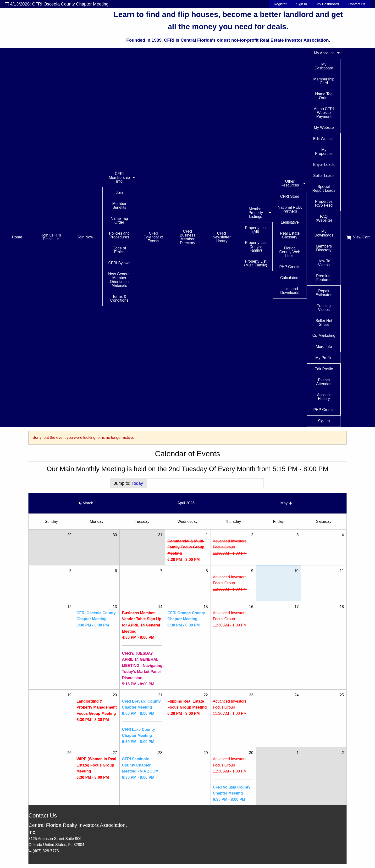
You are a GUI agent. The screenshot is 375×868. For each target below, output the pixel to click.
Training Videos (324, 308)
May (286, 503)
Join (119, 193)
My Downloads (324, 233)
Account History (324, 397)
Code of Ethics (119, 250)
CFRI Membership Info (119, 178)
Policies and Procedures (119, 235)
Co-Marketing (324, 335)
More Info (324, 347)
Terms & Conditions (119, 298)
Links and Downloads (290, 291)
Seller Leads (324, 176)
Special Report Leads (324, 189)
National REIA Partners (290, 209)
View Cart (358, 237)
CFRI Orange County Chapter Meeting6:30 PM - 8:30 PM (186, 619)
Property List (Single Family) (256, 246)
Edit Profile (324, 369)
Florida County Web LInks (290, 252)
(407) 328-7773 (44, 851)
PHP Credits (290, 267)
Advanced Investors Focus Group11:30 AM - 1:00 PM (230, 547)
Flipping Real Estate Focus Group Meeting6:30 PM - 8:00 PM (187, 707)
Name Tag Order (119, 220)
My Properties (324, 152)
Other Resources (290, 183)
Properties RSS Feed (324, 203)
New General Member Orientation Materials (119, 280)
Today (137, 483)
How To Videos (324, 263)
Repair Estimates (324, 293)
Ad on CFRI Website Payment (324, 113)
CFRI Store (290, 196)
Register (280, 4)
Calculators (290, 278)
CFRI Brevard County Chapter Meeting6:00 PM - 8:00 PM (141, 707)
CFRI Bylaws (119, 263)
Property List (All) (256, 230)
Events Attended (324, 382)
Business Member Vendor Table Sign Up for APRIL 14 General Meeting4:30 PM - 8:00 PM (142, 625)
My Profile (324, 358)
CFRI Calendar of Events (153, 237)
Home (17, 237)
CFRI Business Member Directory (187, 237)
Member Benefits (119, 206)
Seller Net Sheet (324, 323)
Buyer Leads (324, 165)
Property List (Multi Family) (256, 263)
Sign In (301, 4)
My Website (324, 127)
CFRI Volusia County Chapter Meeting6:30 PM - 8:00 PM (232, 793)
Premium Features (324, 278)
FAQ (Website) (324, 218)
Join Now (85, 237)
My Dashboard (328, 4)
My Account (324, 53)
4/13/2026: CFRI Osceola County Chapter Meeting (57, 4)
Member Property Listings (256, 213)
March (86, 503)
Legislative (290, 222)
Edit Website (324, 139)
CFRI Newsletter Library (222, 237)
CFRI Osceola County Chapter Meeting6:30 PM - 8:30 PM (96, 619)
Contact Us (357, 4)
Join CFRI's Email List (51, 237)
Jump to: (128, 483)
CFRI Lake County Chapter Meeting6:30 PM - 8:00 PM (138, 736)
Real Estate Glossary (290, 235)
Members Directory (324, 248)
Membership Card (324, 81)
